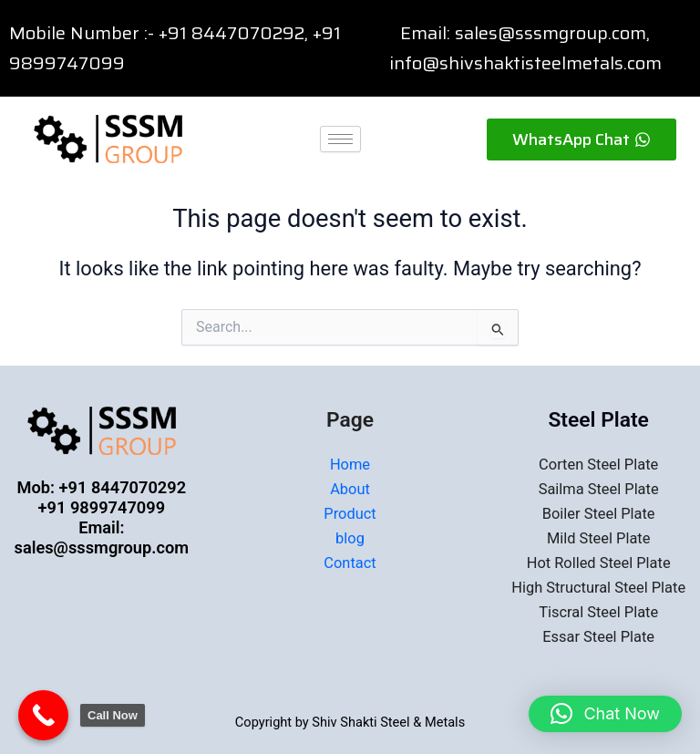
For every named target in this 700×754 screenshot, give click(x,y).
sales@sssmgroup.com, (552, 33)
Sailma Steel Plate (599, 489)
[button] (605, 714)
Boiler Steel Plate (599, 514)
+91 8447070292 (232, 33)
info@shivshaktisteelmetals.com (525, 63)
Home (350, 465)
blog (350, 538)
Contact (350, 563)
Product (350, 514)
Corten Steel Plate (598, 465)
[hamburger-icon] (340, 139)
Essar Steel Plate (598, 637)
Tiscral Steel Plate (598, 612)
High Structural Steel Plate (598, 588)
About (350, 489)
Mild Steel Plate (599, 538)
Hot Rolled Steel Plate (599, 563)
